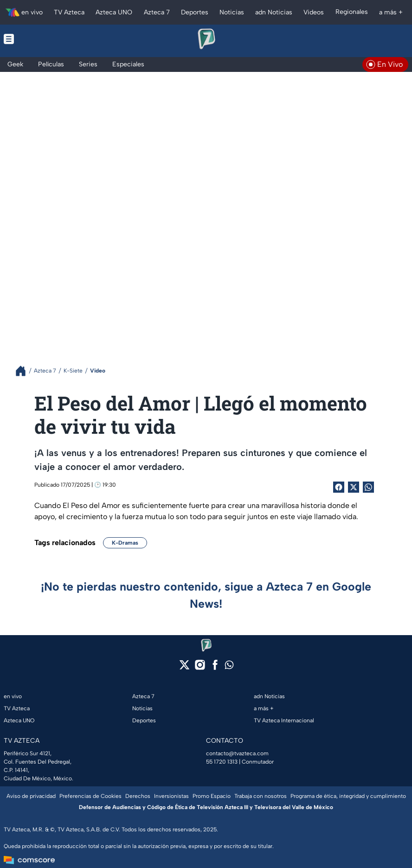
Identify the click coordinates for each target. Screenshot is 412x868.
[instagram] (200, 668)
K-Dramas (125, 543)
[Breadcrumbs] (24, 371)
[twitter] (184, 668)
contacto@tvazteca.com (237, 753)
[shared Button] (368, 487)
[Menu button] (45, 39)
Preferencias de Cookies (90, 796)
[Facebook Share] (339, 487)
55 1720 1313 (222, 762)
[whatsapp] (229, 667)
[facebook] (215, 668)
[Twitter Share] (354, 487)
